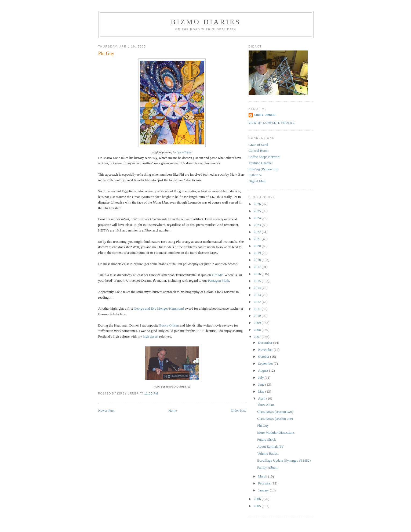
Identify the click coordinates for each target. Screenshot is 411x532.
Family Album (267, 467)
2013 (258, 295)
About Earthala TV (270, 446)
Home (173, 410)
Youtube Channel (261, 163)
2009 (258, 323)
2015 (258, 281)
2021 (258, 239)
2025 (258, 211)
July (261, 377)
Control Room (259, 151)
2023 (258, 225)
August (263, 370)
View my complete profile (272, 123)
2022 (258, 232)
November (266, 350)
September (266, 363)
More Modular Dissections (276, 433)
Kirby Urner (265, 115)
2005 (258, 506)
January (264, 490)
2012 (258, 302)
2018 (258, 260)
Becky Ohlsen (169, 325)
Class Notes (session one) (275, 419)
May (262, 391)
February (265, 483)
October (264, 357)
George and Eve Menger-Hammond (159, 308)
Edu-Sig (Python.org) (264, 169)
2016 (258, 274)
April (262, 398)
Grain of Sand (258, 145)
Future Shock (267, 439)
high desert (150, 336)
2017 (258, 267)
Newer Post (106, 410)
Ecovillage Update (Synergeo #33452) (284, 460)
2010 (258, 316)
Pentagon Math (218, 281)
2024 (258, 218)
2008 (258, 330)
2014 (258, 288)
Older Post (238, 410)
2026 (258, 204)
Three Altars (266, 405)
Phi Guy (106, 53)
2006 (258, 499)
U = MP (217, 275)
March (263, 476)
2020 (258, 246)
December (266, 343)
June (262, 384)
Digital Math (258, 181)
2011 (258, 309)
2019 (258, 253)
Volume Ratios (268, 453)
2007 (258, 337)
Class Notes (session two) (275, 412)
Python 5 (255, 175)
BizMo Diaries (206, 22)
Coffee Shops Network (265, 157)
